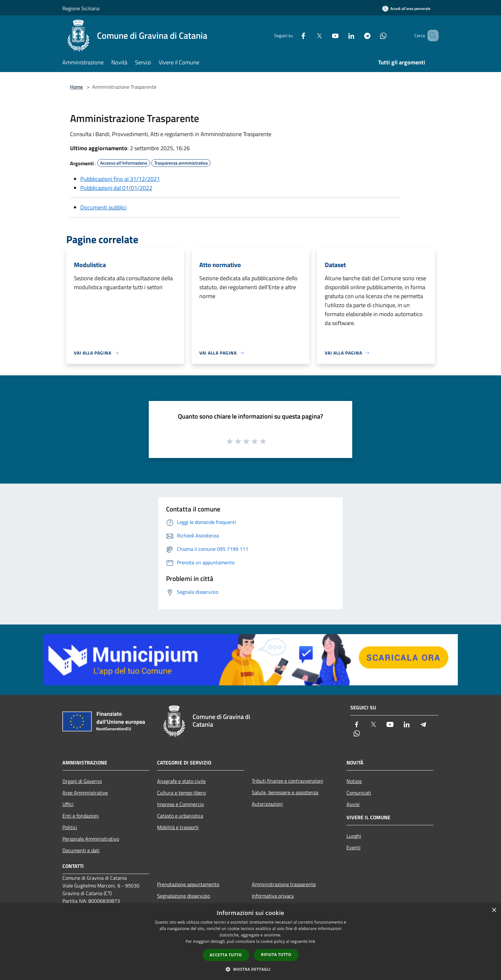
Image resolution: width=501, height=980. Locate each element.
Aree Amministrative (85, 793)
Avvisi (353, 804)
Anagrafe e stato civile (181, 781)
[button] (250, 969)
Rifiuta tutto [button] (276, 955)
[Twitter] (310, 35)
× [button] (494, 910)
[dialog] (250, 942)
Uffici (68, 804)
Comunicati (359, 793)
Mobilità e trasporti (178, 827)
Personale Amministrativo (91, 839)
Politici (70, 827)
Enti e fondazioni (81, 816)
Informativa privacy (273, 896)
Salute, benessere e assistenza (285, 792)
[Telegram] (358, 35)
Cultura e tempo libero (181, 793)
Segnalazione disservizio (183, 896)
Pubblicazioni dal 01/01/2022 (116, 188)
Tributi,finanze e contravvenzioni (287, 781)
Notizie (354, 781)
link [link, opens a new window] (312, 941)
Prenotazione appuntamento (188, 884)
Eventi (354, 847)
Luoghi (354, 836)
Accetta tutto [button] (226, 955)
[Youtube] (326, 35)
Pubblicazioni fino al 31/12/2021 (120, 179)
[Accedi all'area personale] (406, 8)
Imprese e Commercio (180, 804)
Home (76, 87)
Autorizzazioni (267, 804)
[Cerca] (431, 36)
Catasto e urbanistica (180, 816)
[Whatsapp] (374, 35)
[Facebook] (294, 35)
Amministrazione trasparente (284, 884)
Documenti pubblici (103, 207)
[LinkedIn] (342, 35)
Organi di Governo (82, 781)
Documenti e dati (81, 850)
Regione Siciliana (81, 8)
